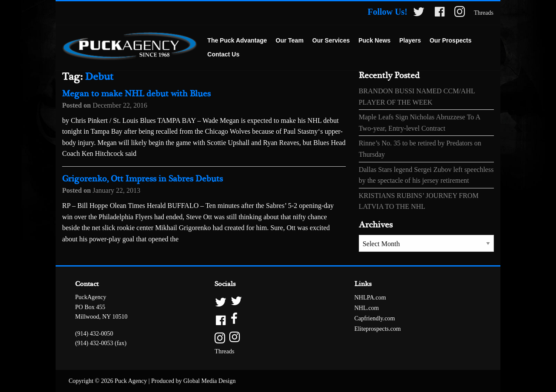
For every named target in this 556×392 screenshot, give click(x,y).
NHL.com (367, 308)
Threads (484, 13)
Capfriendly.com (375, 318)
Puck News (374, 40)
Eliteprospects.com (378, 329)
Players (410, 40)
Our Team (290, 40)
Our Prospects (450, 40)
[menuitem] (237, 41)
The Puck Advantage (237, 40)
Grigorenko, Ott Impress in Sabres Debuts (142, 179)
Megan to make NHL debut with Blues (136, 94)
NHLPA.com (370, 298)
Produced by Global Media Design (193, 381)
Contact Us (223, 54)
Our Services (331, 40)
